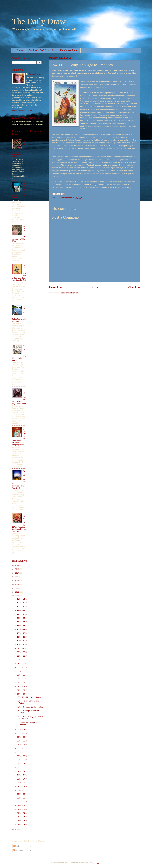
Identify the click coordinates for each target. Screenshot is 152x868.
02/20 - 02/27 (22, 798)
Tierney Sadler (35, 74)
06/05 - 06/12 (22, 741)
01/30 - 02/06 (22, 809)
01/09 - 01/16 (22, 821)
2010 (17, 829)
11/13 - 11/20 (22, 622)
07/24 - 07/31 (22, 683)
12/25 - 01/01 (22, 599)
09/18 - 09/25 (22, 652)
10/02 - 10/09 (22, 645)
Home (19, 50)
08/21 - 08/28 (22, 667)
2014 (17, 584)
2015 (17, 581)
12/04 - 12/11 (22, 610)
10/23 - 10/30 (22, 633)
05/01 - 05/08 (22, 760)
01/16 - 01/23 (22, 817)
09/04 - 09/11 (22, 660)
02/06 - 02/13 (22, 805)
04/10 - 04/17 (22, 771)
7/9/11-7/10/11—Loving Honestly (30, 697)
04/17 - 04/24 (22, 768)
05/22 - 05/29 (22, 748)
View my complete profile (22, 111)
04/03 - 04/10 (22, 775)
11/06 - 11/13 (22, 626)
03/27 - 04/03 (22, 779)
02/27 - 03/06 (22, 794)
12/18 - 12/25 (22, 603)
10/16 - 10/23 (22, 637)
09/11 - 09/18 (22, 656)
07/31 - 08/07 (22, 679)
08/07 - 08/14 (22, 675)
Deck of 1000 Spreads (41, 50)
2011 (17, 596)
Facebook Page (69, 50)
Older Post (134, 287)
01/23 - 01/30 (22, 813)
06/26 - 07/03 (22, 729)
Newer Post (56, 287)
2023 (17, 565)
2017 (17, 573)
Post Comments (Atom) (69, 293)
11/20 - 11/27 (22, 618)
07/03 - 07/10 (22, 694)
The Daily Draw (39, 21)
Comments (18, 850)
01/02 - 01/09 (22, 825)
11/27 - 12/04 (22, 614)
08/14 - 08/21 (22, 671)
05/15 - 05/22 (22, 752)
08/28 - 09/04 (22, 664)
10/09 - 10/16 (22, 641)
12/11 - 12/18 (22, 607)
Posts (16, 846)
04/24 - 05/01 (22, 764)
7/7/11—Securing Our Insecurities (30, 707)
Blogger (97, 863)
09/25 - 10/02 (22, 648)
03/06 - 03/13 (22, 790)
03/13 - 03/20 (22, 786)
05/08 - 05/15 (22, 756)
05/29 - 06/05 (22, 745)
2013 (17, 588)
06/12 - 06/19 (22, 737)
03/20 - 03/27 (22, 783)
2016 (17, 577)
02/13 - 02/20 (22, 802)
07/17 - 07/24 (22, 686)
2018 (17, 569)
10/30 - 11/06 (22, 629)
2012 (17, 592)
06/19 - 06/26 (22, 733)
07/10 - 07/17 (22, 690)
